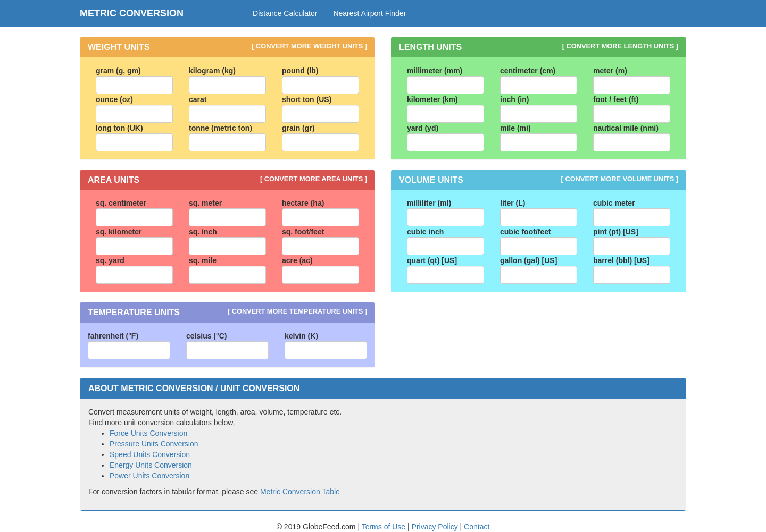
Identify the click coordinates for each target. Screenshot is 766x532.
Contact (477, 527)
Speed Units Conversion (150, 454)
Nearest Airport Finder (369, 13)
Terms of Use (385, 527)
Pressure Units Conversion (154, 444)
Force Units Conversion (148, 433)
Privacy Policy (436, 527)
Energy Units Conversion (151, 465)
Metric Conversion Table (300, 492)
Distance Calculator (285, 13)
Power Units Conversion (149, 476)
